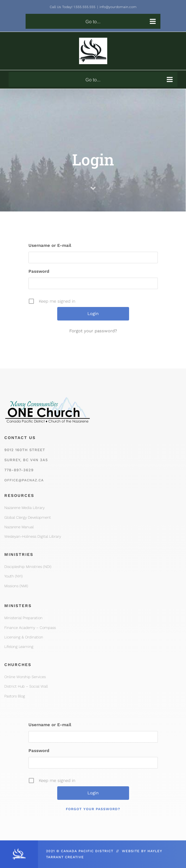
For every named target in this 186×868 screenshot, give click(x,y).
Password (39, 271)
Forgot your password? (93, 331)
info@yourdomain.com (118, 7)
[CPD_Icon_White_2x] (19, 850)
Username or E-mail (50, 245)
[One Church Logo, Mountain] (47, 394)
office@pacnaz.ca (24, 480)
